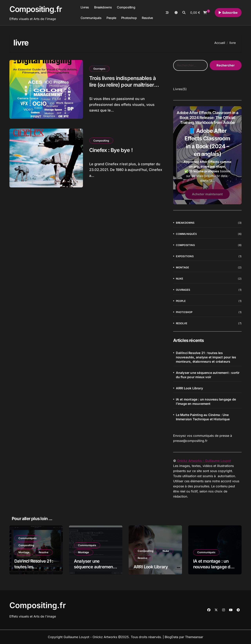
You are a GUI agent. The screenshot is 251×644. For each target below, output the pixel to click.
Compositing (126, 7)
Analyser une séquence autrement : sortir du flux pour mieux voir (208, 375)
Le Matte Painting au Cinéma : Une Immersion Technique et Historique (203, 417)
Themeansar (194, 637)
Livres (85, 7)
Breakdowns (103, 7)
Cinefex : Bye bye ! (111, 150)
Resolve (147, 18)
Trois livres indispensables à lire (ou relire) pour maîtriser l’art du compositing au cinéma (126, 85)
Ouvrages (99, 68)
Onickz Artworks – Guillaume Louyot (203, 461)
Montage (182, 267)
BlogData (171, 637)
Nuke (180, 279)
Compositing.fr (36, 9)
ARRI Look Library (189, 388)
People (111, 18)
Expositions (185, 256)
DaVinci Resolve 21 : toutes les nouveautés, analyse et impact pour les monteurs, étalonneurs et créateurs (206, 357)
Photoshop (129, 18)
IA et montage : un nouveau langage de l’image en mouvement (206, 401)
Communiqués (91, 18)
